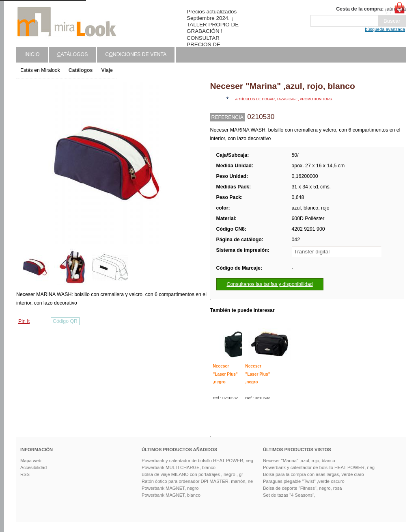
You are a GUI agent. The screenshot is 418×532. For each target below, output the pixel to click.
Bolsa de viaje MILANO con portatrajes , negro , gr (192, 474)
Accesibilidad (33, 467)
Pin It (24, 321)
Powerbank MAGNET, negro (170, 488)
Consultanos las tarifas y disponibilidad (270, 284)
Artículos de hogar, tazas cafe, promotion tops (284, 99)
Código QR (65, 321)
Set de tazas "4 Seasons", (289, 495)
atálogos (73, 54)
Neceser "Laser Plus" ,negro (225, 374)
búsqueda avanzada (385, 29)
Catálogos (81, 70)
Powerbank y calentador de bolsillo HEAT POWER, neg (197, 461)
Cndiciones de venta (136, 54)
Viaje (107, 70)
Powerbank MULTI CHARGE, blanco (179, 467)
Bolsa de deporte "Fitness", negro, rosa (303, 488)
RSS (25, 474)
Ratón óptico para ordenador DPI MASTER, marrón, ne (197, 481)
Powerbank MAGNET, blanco (171, 495)
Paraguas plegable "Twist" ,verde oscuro (304, 481)
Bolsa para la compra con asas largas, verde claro (313, 474)
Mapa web (31, 461)
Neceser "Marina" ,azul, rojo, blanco (299, 461)
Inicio (32, 54)
